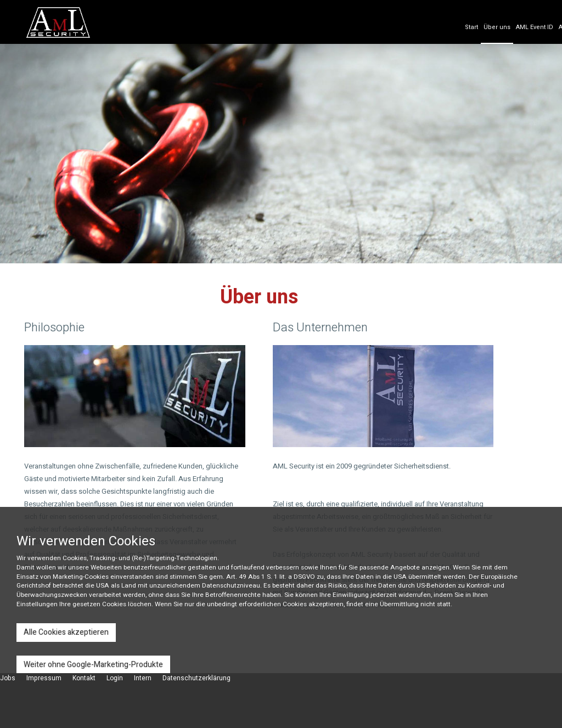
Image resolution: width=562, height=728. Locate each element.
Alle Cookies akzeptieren (66, 632)
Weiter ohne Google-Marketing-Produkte (93, 665)
